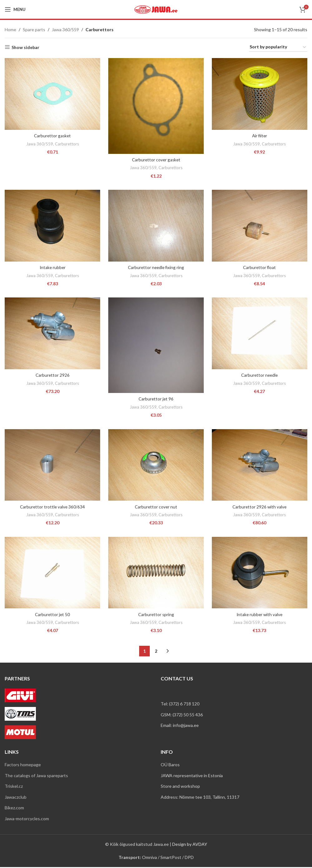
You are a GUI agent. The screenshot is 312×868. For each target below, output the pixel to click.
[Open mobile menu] (15, 9)
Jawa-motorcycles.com (27, 819)
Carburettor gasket (52, 135)
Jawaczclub (16, 798)
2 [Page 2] (156, 652)
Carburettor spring (156, 615)
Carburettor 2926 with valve (260, 507)
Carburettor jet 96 (156, 399)
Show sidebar (25, 47)
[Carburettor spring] (156, 574)
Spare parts (34, 29)
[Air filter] (260, 94)
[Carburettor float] (260, 226)
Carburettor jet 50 (52, 615)
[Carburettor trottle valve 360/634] (52, 466)
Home (10, 29)
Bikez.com (14, 809)
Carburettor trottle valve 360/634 (52, 507)
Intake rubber (52, 267)
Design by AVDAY (190, 845)
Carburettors (66, 143)
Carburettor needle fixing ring (156, 267)
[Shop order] (278, 47)
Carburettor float (260, 267)
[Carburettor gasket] (52, 93)
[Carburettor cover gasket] (156, 105)
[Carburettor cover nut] (156, 466)
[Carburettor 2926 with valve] (260, 466)
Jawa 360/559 (65, 29)
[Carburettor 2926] (52, 334)
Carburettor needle (260, 375)
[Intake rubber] (52, 226)
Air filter (260, 135)
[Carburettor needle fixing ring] (156, 226)
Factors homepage (23, 765)
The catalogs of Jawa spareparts (36, 776)
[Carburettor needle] (260, 334)
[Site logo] (156, 9)
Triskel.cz (14, 787)
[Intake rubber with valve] (260, 574)
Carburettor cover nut (156, 507)
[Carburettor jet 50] (52, 574)
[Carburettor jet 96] (156, 346)
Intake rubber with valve (260, 615)
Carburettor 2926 (52, 375)
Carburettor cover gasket (156, 159)
